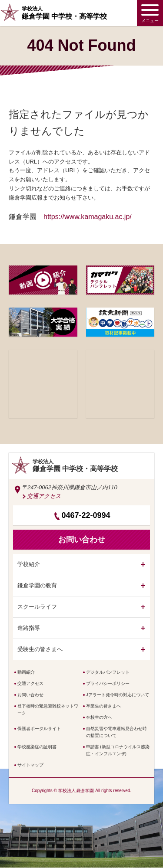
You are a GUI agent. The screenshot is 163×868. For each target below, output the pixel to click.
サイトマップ (30, 765)
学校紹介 (29, 564)
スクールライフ (37, 607)
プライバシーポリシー (108, 683)
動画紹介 (26, 672)
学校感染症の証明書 (37, 747)
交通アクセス (44, 496)
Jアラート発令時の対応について (118, 695)
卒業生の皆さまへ (103, 706)
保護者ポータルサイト (39, 729)
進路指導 (29, 628)
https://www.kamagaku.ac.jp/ (88, 217)
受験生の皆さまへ (40, 649)
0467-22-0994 (86, 515)
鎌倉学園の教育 (37, 585)
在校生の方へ (99, 717)
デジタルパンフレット (108, 672)
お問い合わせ (30, 695)
